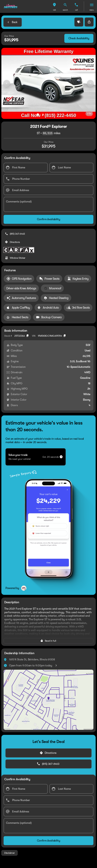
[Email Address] (48, 190)
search (65, 10)
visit (54, 10)
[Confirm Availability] (48, 219)
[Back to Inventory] (13, 22)
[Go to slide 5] (58, 115)
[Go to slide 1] (38, 115)
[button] (54, 6)
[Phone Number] (48, 179)
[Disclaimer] (9, 853)
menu (92, 10)
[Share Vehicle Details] (89, 22)
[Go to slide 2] (43, 115)
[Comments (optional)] (48, 204)
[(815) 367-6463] (15, 234)
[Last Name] (72, 168)
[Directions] (13, 242)
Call (76, 10)
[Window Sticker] (15, 258)
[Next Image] (90, 83)
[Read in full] (48, 641)
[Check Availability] (79, 38)
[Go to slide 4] (53, 115)
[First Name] (26, 168)
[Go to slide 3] (48, 115)
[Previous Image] (7, 83)
